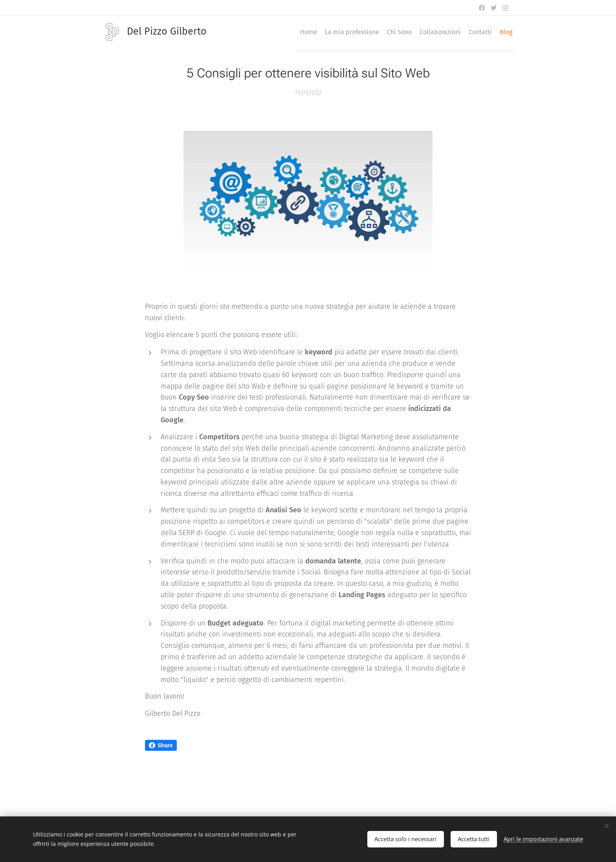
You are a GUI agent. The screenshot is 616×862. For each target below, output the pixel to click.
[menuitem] (438, 32)
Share (161, 745)
